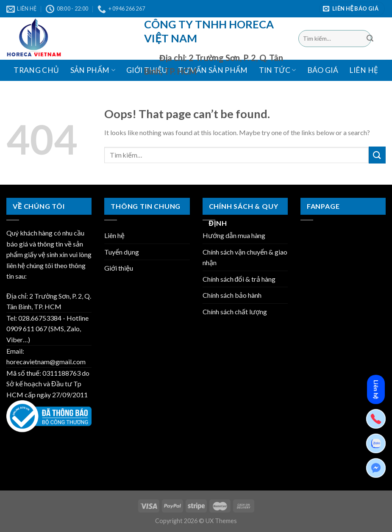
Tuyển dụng (122, 252)
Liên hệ (364, 70)
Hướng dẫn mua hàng (234, 235)
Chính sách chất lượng (235, 312)
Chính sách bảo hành (232, 295)
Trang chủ (36, 70)
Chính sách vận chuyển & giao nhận (245, 257)
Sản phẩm (93, 70)
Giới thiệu (119, 268)
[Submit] (370, 39)
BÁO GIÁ (323, 70)
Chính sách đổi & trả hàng (239, 279)
